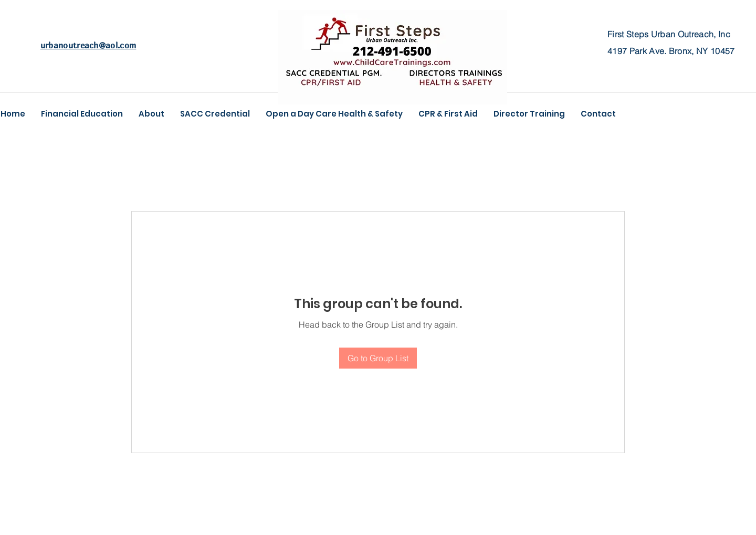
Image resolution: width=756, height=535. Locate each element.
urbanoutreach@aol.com (88, 45)
